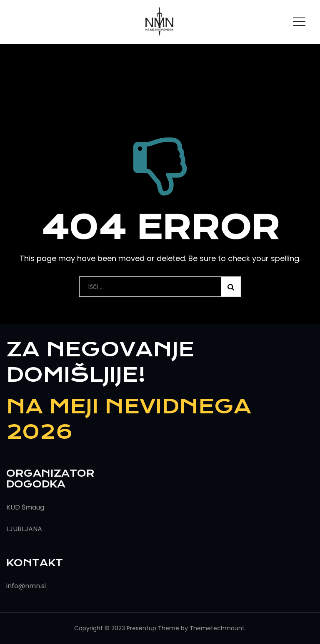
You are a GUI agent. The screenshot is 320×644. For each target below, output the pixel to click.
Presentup (141, 628)
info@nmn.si (26, 586)
